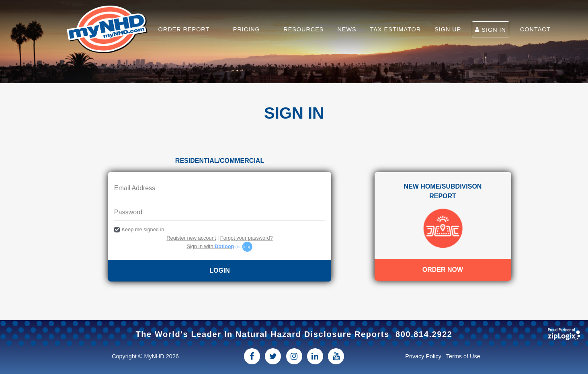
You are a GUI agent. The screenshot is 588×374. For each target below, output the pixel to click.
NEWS (347, 29)
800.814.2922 (424, 334)
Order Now (443, 270)
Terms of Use (463, 356)
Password (128, 212)
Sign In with (210, 246)
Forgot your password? (247, 238)
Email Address (135, 188)
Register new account (191, 238)
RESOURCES (303, 29)
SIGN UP (448, 29)
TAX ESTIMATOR (396, 29)
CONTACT (535, 29)
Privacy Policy (423, 356)
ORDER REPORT (184, 29)
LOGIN (220, 270)
